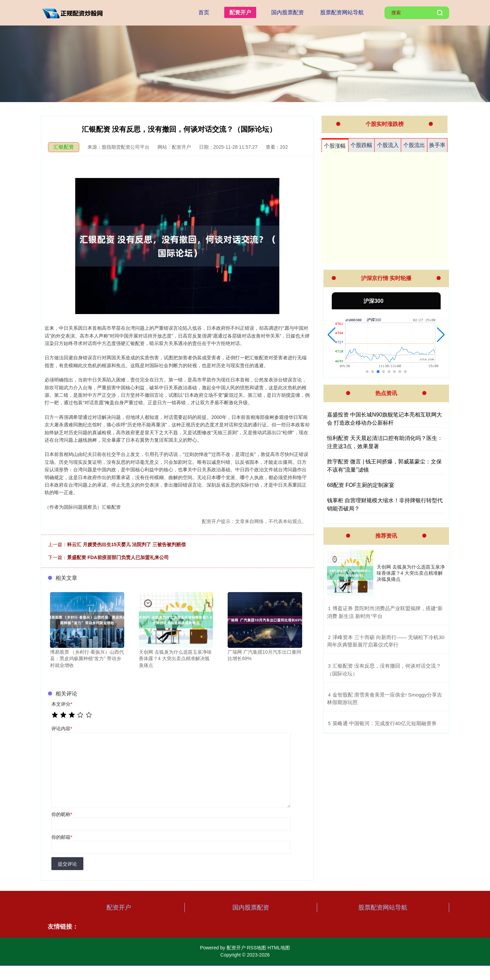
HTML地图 (279, 948)
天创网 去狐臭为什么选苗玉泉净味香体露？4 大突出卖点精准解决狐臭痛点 (411, 573)
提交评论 (67, 864)
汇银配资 (64, 147)
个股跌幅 (361, 145)
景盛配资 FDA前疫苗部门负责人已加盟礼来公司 (118, 557)
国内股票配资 (288, 12)
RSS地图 (256, 948)
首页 (204, 12)
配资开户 (240, 12)
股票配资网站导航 (342, 12)
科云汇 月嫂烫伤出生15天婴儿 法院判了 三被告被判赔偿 (126, 544)
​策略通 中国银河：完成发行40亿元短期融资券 (385, 723)
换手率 (437, 145)
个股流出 (414, 145)
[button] (332, 335)
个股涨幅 (335, 146)
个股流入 (388, 145)
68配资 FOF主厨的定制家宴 (361, 485)
